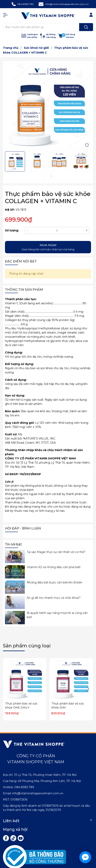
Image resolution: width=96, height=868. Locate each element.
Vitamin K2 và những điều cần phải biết (54, 567)
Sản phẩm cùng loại (27, 646)
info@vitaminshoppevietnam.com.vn (67, 4)
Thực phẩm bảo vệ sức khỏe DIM (68, 706)
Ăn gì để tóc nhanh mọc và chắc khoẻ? (54, 598)
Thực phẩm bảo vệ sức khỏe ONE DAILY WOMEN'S (21, 707)
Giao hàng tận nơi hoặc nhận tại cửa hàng (48, 247)
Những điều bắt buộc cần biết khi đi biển (55, 582)
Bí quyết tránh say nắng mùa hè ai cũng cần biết (57, 615)
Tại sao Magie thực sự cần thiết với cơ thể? (56, 552)
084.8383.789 (25, 4)
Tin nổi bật (13, 544)
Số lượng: (12, 230)
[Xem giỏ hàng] (67, 36)
